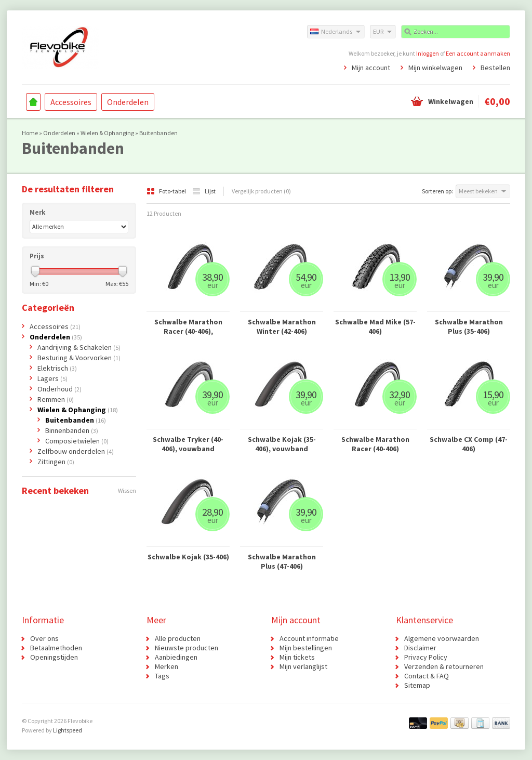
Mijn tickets (297, 657)
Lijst (204, 191)
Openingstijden (54, 657)
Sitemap (417, 685)
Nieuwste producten (187, 648)
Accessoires (71, 102)
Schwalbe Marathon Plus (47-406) (282, 561)
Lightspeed (68, 730)
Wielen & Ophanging (107, 133)
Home (33, 102)
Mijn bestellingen (306, 648)
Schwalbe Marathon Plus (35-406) (469, 326)
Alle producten (178, 638)
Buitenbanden (158, 133)
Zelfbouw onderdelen (76, 451)
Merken (167, 666)
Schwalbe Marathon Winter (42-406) (282, 326)
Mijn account (371, 68)
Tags (162, 676)
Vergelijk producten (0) (261, 191)
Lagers (52, 378)
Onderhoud (59, 389)
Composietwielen (77, 441)
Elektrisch (57, 368)
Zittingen (56, 462)
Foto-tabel (167, 191)
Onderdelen (128, 102)
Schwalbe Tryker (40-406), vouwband (188, 444)
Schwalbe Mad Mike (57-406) (375, 326)
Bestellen (495, 68)
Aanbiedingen (176, 657)
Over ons (44, 638)
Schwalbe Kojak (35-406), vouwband (282, 444)
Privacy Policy (426, 657)
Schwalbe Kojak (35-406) (188, 557)
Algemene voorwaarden (442, 638)
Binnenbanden (72, 430)
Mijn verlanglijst (303, 666)
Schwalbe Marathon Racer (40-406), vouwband (188, 326)
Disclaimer (420, 648)
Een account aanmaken (478, 53)
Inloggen (428, 53)
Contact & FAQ (427, 676)
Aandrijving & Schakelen (79, 347)
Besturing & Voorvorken (79, 358)
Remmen (56, 399)
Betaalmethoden (56, 648)
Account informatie (309, 638)
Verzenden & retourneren (444, 666)
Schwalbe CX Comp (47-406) (469, 444)
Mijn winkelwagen (435, 68)
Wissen (127, 490)
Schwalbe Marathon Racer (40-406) (375, 444)
